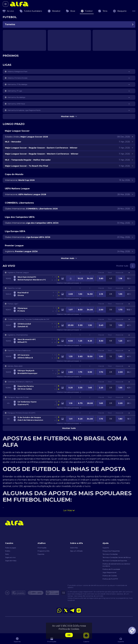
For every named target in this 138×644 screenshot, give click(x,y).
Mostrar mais (69, 116)
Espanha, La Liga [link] (14, 288)
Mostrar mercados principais (69, 283)
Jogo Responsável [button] (109, 572)
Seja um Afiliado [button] (76, 551)
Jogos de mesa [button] (11, 561)
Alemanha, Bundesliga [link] (16, 97)
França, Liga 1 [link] (13, 304)
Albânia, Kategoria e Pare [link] (17, 71)
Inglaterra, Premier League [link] (18, 272)
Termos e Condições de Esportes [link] (115, 561)
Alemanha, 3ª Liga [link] (15, 91)
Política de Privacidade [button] (111, 569)
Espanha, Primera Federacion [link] (19, 350)
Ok (69, 635)
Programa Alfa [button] (43, 551)
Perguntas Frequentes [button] (111, 551)
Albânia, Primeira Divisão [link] (18, 78)
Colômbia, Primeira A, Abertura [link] (20, 382)
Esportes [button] (41, 554)
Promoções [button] (42, 548)
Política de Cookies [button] (110, 576)
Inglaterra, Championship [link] (18, 335)
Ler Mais (69, 510)
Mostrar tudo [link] (122, 266)
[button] (69, 72)
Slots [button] (7, 554)
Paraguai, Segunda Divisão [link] (18, 397)
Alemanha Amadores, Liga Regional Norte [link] (24, 110)
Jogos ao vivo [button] (10, 557)
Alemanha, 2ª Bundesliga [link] (17, 84)
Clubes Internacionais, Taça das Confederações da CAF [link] (28, 319)
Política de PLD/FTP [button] (110, 579)
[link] (19, 4)
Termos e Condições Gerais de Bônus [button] (117, 557)
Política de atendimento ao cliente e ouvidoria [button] (116, 565)
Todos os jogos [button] (11, 548)
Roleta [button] (8, 551)
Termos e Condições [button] (110, 554)
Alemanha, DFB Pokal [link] (16, 104)
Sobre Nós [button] (74, 548)
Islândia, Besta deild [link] (15, 366)
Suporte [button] (106, 548)
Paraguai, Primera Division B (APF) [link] (21, 413)
